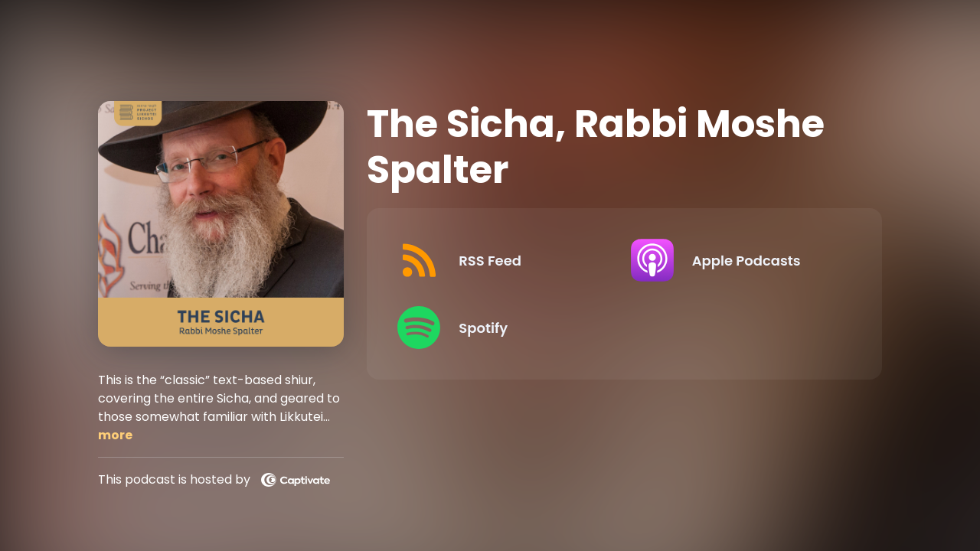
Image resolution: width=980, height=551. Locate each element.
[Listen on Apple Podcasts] (735, 260)
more (115, 435)
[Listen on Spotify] (501, 328)
